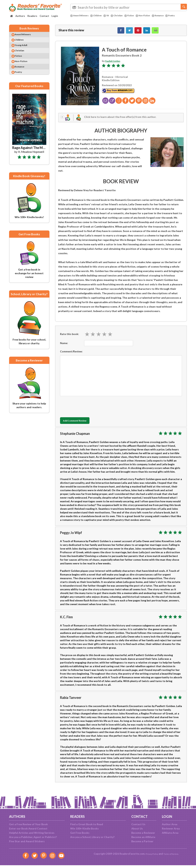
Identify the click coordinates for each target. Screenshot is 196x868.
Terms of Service (173, 854)
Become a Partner (142, 841)
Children (100, 16)
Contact (44, 16)
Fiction (137, 16)
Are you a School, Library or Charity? (92, 837)
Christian (122, 16)
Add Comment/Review (82, 424)
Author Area (170, 824)
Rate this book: (69, 337)
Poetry (76, 19)
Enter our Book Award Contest (28, 828)
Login (55, 16)
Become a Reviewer (143, 833)
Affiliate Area (170, 833)
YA (111, 16)
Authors (20, 16)
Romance (169, 16)
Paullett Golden (115, 63)
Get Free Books (80, 833)
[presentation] (88, 409)
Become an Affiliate (143, 837)
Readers (32, 16)
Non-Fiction (152, 16)
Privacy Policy (149, 854)
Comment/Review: (71, 355)
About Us (137, 828)
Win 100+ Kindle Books (84, 828)
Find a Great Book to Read (87, 824)
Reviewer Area (171, 828)
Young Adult (25, 50)
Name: (64, 347)
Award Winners (81, 16)
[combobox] (129, 7)
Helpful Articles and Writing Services (32, 833)
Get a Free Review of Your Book (28, 824)
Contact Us (138, 824)
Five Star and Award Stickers (27, 841)
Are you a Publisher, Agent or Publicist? (33, 837)
